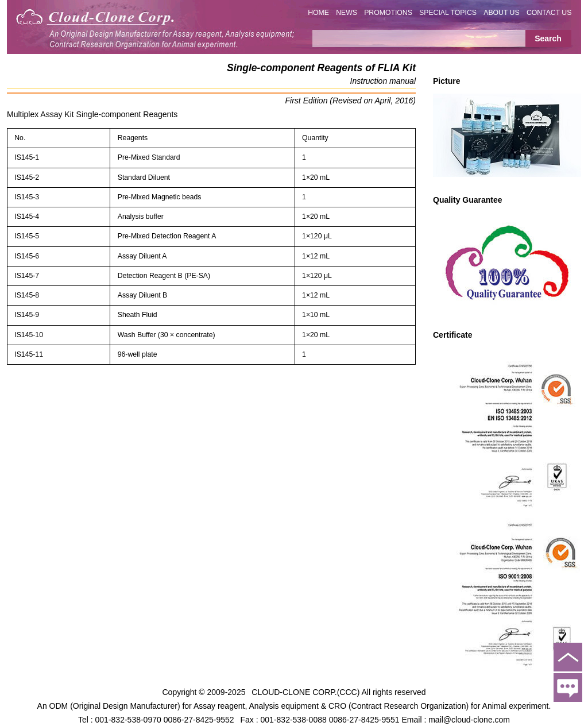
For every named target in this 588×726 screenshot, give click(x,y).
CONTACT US (549, 13)
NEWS (347, 13)
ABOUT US (501, 13)
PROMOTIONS (388, 13)
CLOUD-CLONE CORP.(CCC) (305, 692)
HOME (318, 13)
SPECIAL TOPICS (448, 13)
